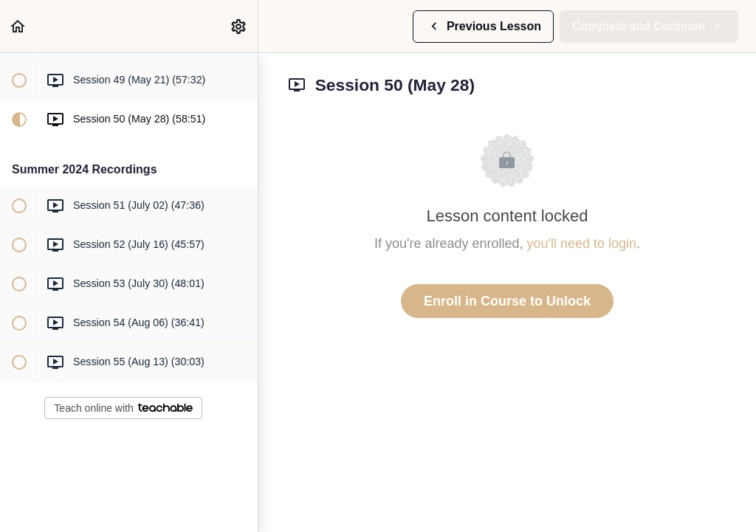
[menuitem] (239, 26)
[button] (18, 26)
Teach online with (123, 408)
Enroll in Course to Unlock (507, 301)
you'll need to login (582, 243)
